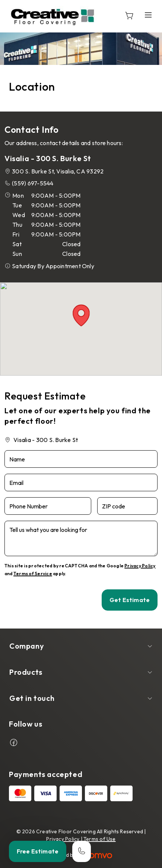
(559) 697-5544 (33, 183)
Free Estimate (38, 851)
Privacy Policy (140, 566)
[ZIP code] (127, 506)
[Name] (81, 459)
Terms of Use (100, 839)
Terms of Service (33, 574)
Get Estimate (130, 600)
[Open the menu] (148, 15)
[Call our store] (82, 851)
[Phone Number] (48, 506)
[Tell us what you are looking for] (81, 538)
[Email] (81, 482)
